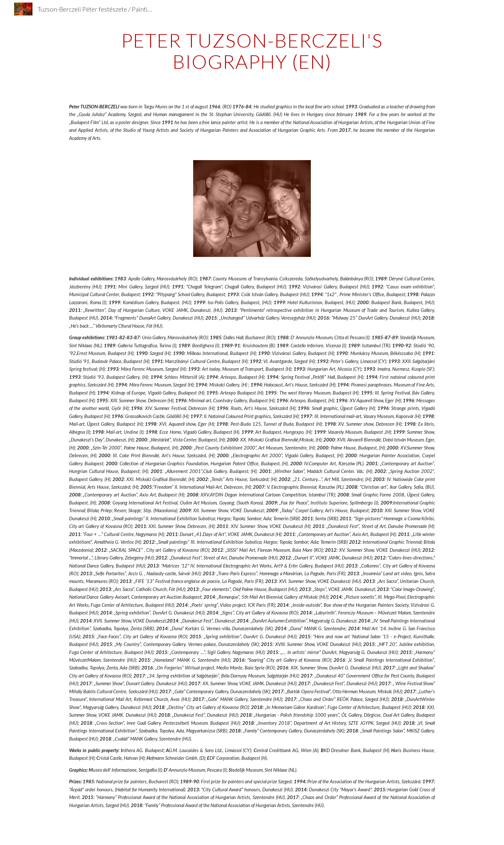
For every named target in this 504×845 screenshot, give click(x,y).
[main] (252, 51)
